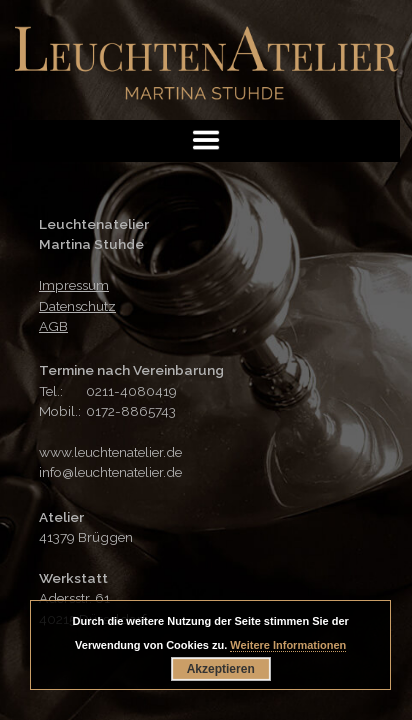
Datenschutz (77, 306)
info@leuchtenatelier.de (110, 472)
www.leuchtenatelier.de (110, 452)
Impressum (74, 285)
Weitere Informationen (288, 645)
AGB (53, 326)
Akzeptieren (221, 669)
